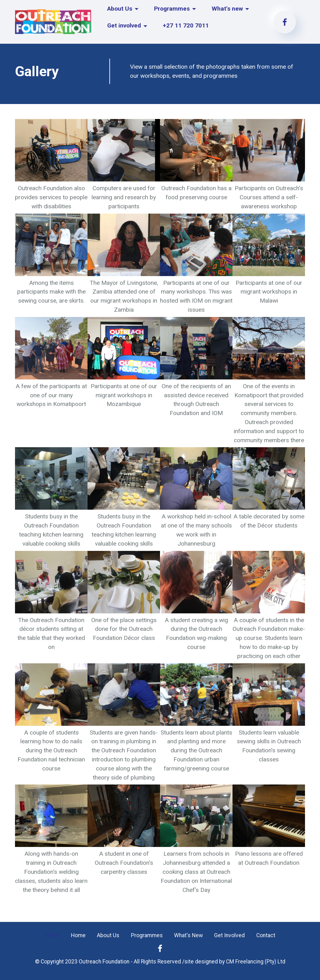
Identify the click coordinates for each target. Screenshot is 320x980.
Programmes (172, 9)
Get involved (124, 25)
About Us (120, 9)
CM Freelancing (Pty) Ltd (256, 962)
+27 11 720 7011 (186, 25)
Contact (266, 935)
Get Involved (229, 935)
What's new (227, 9)
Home (52, 935)
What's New (188, 935)
